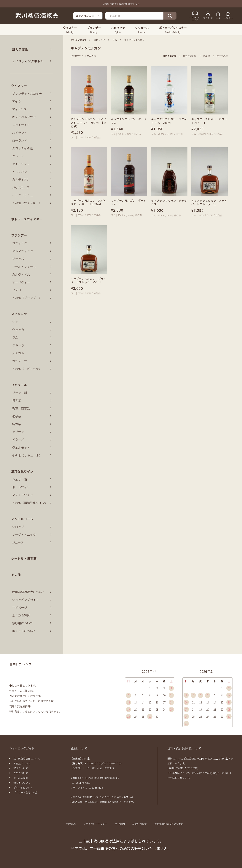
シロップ (18, 527)
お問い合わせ (139, 824)
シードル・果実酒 (24, 559)
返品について (21, 773)
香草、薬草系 (21, 408)
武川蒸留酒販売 (79, 40)
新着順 (206, 56)
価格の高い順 (190, 56)
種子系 (17, 416)
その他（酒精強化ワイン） (30, 503)
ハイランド (20, 133)
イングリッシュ (23, 195)
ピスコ (17, 290)
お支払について (22, 763)
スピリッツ (99, 40)
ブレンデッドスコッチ (27, 93)
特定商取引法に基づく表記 (169, 824)
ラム (115, 40)
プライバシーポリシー (95, 824)
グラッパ (18, 259)
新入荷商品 (20, 50)
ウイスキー (19, 86)
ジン (15, 322)
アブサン (18, 432)
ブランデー (19, 235)
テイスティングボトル (28, 61)
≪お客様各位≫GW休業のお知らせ (121, 4)
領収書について (23, 623)
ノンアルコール (22, 519)
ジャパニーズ (21, 187)
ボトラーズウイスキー (27, 219)
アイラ (16, 101)
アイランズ (19, 109)
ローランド (20, 140)
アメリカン (19, 172)
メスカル (18, 353)
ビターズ (18, 440)
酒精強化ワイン (22, 471)
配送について (21, 768)
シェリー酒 (20, 479)
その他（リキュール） (27, 455)
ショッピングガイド (26, 600)
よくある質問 (21, 615)
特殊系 (17, 424)
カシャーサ (20, 361)
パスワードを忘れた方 (26, 792)
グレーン (18, 156)
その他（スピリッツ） (27, 369)
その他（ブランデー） (27, 298)
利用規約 (71, 824)
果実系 (17, 401)
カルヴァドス (21, 274)
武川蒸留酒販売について (28, 592)
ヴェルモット (21, 447)
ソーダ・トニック (24, 534)
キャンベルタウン (24, 117)
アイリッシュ (21, 164)
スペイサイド (21, 125)
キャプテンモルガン (134, 40)
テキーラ (18, 345)
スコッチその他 (23, 148)
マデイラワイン (23, 495)
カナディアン (21, 179)
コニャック (20, 243)
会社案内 (120, 824)
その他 (16, 575)
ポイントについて (24, 631)
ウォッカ (18, 330)
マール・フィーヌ (24, 267)
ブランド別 (20, 393)
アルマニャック (23, 251)
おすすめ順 (222, 56)
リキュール (19, 385)
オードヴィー (21, 282)
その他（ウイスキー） (27, 203)
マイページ (20, 607)
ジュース (18, 542)
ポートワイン (21, 487)
